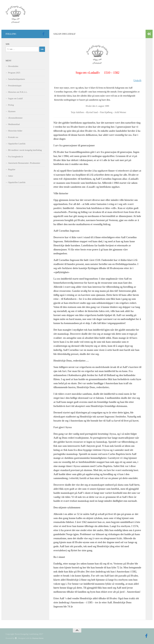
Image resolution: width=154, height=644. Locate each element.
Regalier (12, 169)
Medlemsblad (14, 124)
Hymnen (12, 111)
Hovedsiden (13, 66)
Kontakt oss (13, 137)
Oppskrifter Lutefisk (17, 144)
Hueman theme (38, 638)
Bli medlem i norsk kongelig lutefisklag (25, 150)
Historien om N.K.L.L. (18, 92)
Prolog (11, 105)
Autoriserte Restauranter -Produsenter (24, 163)
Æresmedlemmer (15, 118)
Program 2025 (14, 73)
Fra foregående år (16, 157)
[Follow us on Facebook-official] (43, 34)
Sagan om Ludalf (15, 98)
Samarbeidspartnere (17, 79)
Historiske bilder (15, 131)
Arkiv (11, 176)
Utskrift (137, 81)
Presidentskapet (15, 86)
